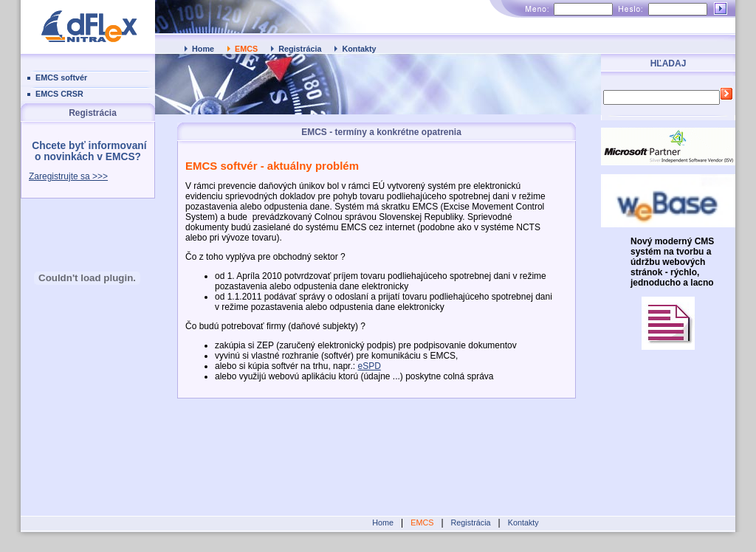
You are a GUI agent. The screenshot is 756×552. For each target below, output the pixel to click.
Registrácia (300, 49)
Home (203, 49)
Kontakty (359, 49)
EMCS (246, 49)
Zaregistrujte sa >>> (68, 176)
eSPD (369, 366)
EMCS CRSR (59, 94)
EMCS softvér (61, 77)
